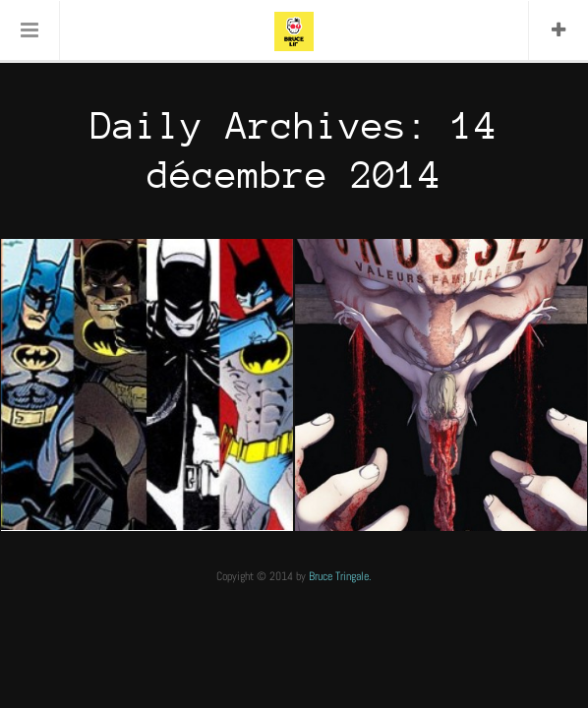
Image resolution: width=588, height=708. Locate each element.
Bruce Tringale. (340, 576)
